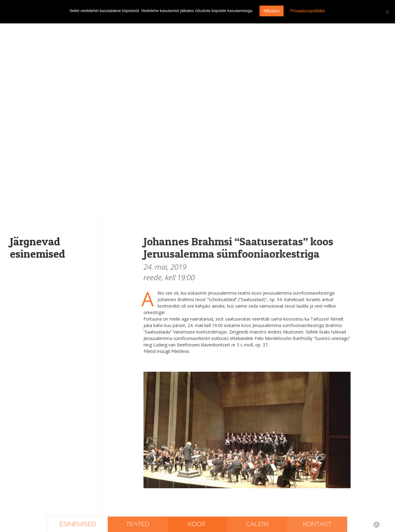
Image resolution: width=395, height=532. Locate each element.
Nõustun (272, 11)
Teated (138, 524)
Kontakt (317, 524)
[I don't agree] (387, 12)
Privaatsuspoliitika (308, 11)
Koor (197, 524)
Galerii (257, 524)
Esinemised (78, 524)
